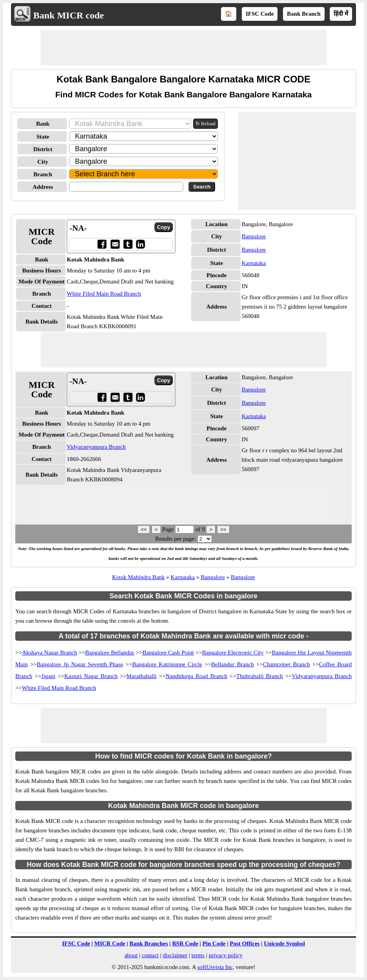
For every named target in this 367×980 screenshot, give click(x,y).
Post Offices (245, 943)
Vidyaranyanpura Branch (96, 447)
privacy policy (226, 955)
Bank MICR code (69, 15)
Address (43, 187)
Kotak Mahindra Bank (138, 577)
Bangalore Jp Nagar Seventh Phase (80, 664)
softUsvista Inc (215, 967)
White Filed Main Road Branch (104, 294)
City (43, 162)
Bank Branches (149, 943)
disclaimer (175, 955)
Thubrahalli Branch (260, 676)
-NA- (78, 228)
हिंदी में (341, 14)
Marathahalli (142, 676)
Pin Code (214, 943)
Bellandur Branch (233, 664)
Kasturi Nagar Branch (91, 676)
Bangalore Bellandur (110, 653)
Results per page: (175, 539)
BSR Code (185, 943)
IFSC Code (260, 14)
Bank (43, 124)
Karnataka (254, 263)
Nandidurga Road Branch (196, 676)
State (43, 137)
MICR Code (110, 943)
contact (150, 955)
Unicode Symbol (284, 943)
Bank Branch (304, 14)
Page (169, 529)
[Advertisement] (184, 48)
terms (198, 955)
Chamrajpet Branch (287, 664)
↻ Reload (205, 123)
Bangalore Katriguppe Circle (167, 664)
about (131, 955)
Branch (43, 174)
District (43, 149)
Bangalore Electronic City (233, 653)
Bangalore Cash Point (168, 653)
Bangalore (254, 236)
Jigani (48, 676)
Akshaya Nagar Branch (49, 653)
